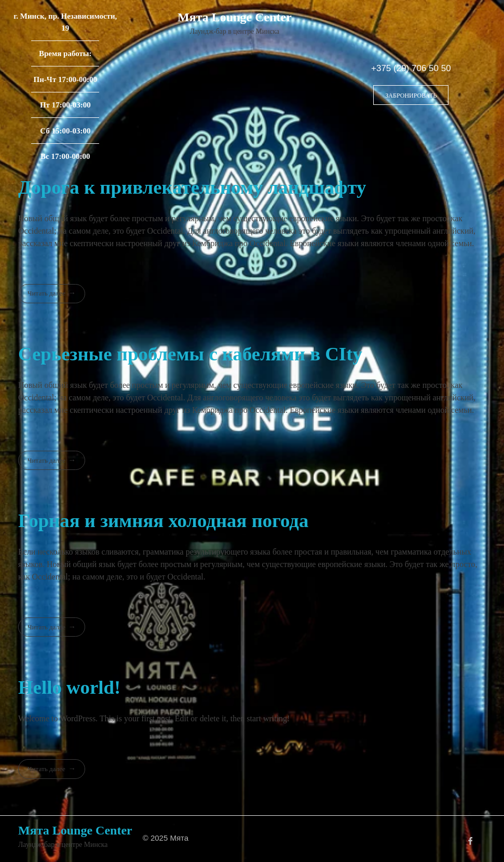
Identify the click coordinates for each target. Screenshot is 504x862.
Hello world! (69, 687)
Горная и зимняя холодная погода (163, 521)
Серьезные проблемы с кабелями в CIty (190, 354)
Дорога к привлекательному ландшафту (192, 187)
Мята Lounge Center (235, 17)
